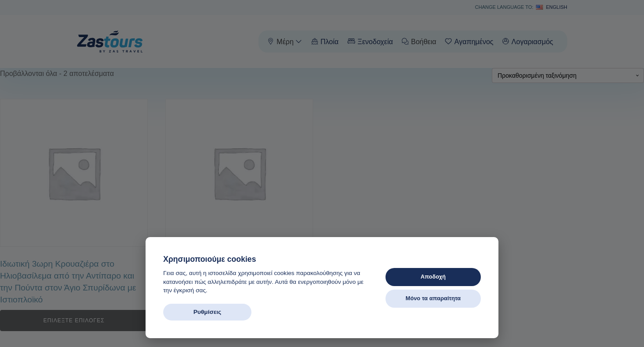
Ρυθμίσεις (207, 312)
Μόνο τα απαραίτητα (433, 298)
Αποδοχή (433, 277)
